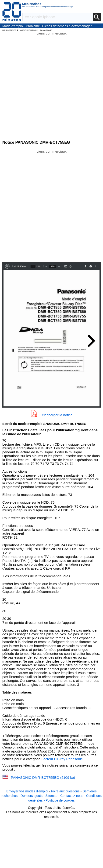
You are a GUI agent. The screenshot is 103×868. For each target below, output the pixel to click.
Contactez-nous (72, 796)
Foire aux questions (65, 791)
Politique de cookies (60, 800)
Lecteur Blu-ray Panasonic (62, 759)
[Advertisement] (51, 205)
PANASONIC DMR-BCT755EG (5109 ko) (43, 777)
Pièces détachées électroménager (67, 26)
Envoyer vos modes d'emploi (27, 791)
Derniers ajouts (32, 796)
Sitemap (51, 796)
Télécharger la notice (56, 415)
